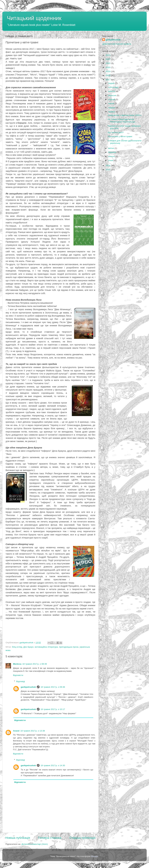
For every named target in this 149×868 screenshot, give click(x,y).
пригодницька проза (69, 647)
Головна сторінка (50, 838)
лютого (112, 156)
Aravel (16, 731)
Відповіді (21, 681)
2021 (108, 63)
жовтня (112, 91)
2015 (108, 170)
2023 (108, 55)
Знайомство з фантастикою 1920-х (125, 115)
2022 (108, 59)
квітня (111, 148)
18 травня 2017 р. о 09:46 (53, 687)
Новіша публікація (18, 838)
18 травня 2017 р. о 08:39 (35, 664)
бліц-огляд (17, 647)
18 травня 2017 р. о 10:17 (53, 709)
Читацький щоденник (34, 18)
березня (112, 152)
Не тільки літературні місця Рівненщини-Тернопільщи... (122, 120)
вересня (112, 95)
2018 (108, 75)
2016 (108, 166)
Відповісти (18, 675)
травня (112, 112)
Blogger (95, 856)
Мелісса (17, 664)
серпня (112, 99)
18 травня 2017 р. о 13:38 (33, 731)
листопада (114, 87)
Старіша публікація (82, 838)
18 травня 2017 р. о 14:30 (53, 765)
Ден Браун (28, 647)
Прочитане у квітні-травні (120, 136)
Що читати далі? (116, 132)
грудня (112, 83)
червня (112, 108)
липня (111, 103)
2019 (108, 71)
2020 (108, 67)
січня (111, 160)
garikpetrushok (28, 687)
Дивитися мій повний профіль (117, 44)
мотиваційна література (46, 647)
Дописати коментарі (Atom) (35, 844)
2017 (108, 80)
